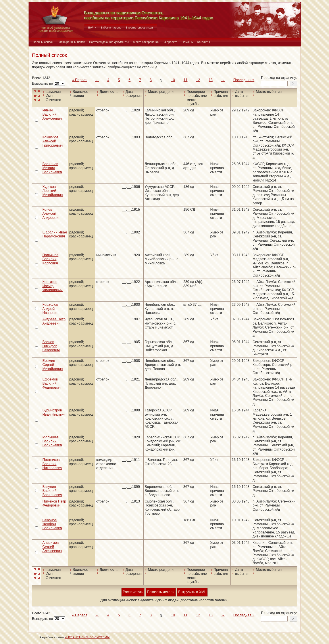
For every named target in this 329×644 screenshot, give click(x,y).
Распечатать (133, 592)
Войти (92, 28)
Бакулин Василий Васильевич (52, 491)
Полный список (43, 42)
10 (173, 80)
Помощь (187, 42)
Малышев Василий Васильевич (52, 441)
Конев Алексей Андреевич (51, 214)
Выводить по (43, 83)
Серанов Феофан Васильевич (52, 524)
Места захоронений (146, 42)
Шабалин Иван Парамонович (55, 234)
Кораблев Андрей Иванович (50, 309)
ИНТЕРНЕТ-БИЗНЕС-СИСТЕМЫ (87, 637)
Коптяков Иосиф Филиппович (53, 286)
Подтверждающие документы (109, 42)
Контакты (204, 42)
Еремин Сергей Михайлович (53, 365)
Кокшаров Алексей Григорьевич (53, 141)
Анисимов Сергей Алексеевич (52, 547)
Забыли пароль (111, 28)
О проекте (170, 42)
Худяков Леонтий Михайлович (53, 191)
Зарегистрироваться (139, 28)
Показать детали (161, 592)
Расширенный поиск (71, 42)
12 (198, 80)
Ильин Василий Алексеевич (52, 114)
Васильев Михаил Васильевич (52, 168)
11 (186, 80)
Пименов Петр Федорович (54, 503)
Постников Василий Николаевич (52, 464)
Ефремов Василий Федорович (52, 383)
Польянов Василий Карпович (51, 259)
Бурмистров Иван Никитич (54, 412)
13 (211, 80)
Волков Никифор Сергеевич (51, 346)
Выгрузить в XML (192, 592)
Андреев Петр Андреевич (54, 321)
